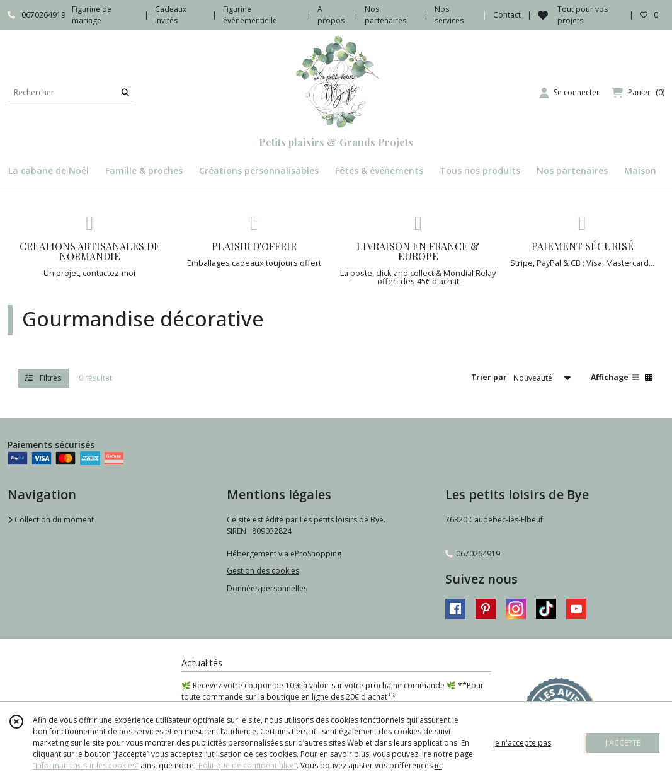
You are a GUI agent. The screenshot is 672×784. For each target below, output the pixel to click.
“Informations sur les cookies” (86, 765)
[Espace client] (570, 93)
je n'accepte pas (522, 743)
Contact (507, 15)
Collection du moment (51, 520)
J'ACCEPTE (623, 743)
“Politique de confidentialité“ (246, 765)
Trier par (489, 377)
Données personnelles (267, 588)
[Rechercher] (125, 92)
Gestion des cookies (263, 571)
